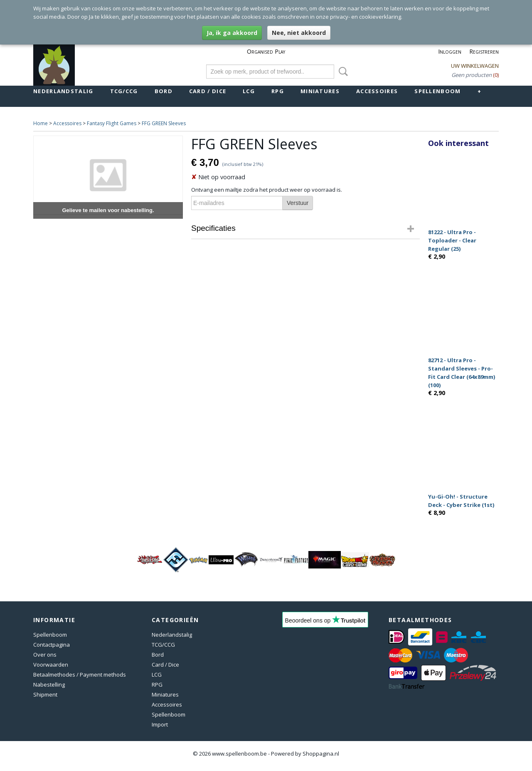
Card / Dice (208, 91)
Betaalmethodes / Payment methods (80, 675)
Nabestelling (49, 685)
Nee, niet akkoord (299, 33)
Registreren (484, 51)
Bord (164, 91)
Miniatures (320, 91)
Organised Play (266, 51)
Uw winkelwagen (475, 66)
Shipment (45, 694)
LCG (249, 91)
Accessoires (377, 91)
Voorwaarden (51, 665)
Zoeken (342, 72)
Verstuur (298, 203)
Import (160, 724)
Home (41, 123)
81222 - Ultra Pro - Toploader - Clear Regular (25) (452, 240)
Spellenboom (437, 91)
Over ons (45, 655)
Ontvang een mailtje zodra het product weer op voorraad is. (267, 190)
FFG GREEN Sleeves (164, 123)
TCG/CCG (124, 91)
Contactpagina (52, 645)
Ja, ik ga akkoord (232, 33)
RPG (278, 91)
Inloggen (450, 51)
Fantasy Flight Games (112, 123)
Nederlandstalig (63, 91)
